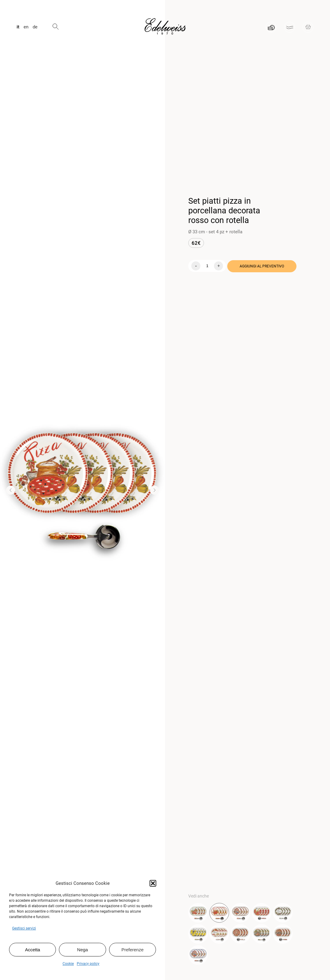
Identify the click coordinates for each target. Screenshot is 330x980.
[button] (153, 883)
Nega (82, 950)
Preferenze (133, 950)
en (26, 27)
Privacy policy (88, 964)
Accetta (33, 950)
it (18, 27)
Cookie (68, 964)
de (35, 27)
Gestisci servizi (24, 928)
